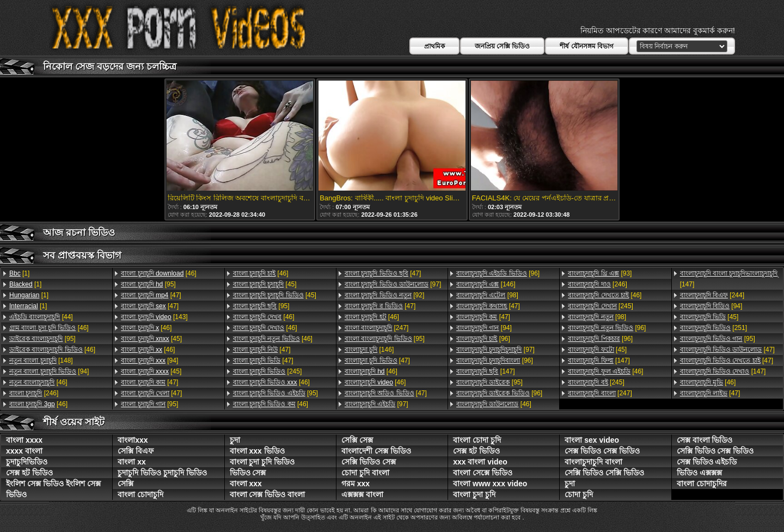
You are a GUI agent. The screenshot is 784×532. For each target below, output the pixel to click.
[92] (384, 295)
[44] (41, 317)
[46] (49, 328)
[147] (485, 371)
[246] (34, 393)
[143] (154, 317)
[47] (151, 295)
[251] (713, 328)
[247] (376, 328)
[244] (712, 295)
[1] (19, 273)
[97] (393, 284)
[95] (42, 339)
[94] (49, 371)
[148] (41, 360)
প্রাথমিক (434, 46)
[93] (600, 273)
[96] (498, 273)
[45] (151, 339)
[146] (369, 350)
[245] (268, 371)
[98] (487, 295)
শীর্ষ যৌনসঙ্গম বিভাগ (587, 46)
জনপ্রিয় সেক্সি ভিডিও (503, 46)
